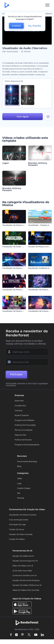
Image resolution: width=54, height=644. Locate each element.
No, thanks (34, 26)
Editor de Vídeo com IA (23, 566)
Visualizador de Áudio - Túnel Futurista (19, 247)
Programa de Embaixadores (27, 445)
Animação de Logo (17, 525)
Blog (19, 466)
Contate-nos (20, 406)
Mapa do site (20, 435)
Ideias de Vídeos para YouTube (26, 590)
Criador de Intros (17, 530)
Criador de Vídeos (17, 539)
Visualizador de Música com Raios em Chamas (22, 225)
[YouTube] (36, 635)
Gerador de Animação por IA (25, 561)
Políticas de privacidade (25, 425)
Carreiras (19, 411)
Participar (16, 375)
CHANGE (16, 26)
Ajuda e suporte (22, 415)
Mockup (21, 498)
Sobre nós (19, 401)
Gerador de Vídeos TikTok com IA (27, 585)
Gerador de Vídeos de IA (23, 556)
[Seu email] (27, 362)
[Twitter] (29, 635)
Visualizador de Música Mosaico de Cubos (20, 290)
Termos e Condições (24, 430)
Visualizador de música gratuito (23, 515)
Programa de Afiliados (24, 420)
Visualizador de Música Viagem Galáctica (20, 268)
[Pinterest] (23, 635)
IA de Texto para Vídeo (22, 571)
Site (19, 493)
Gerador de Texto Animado (21, 534)
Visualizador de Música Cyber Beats (18, 311)
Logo (19, 484)
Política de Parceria (23, 440)
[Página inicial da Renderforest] (7, 5)
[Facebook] (11, 635)
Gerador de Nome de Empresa (26, 580)
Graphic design (24, 488)
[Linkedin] (42, 635)
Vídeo (20, 479)
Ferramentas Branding (27, 462)
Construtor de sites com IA (25, 576)
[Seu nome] (27, 352)
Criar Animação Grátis (19, 520)
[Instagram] (16, 635)
